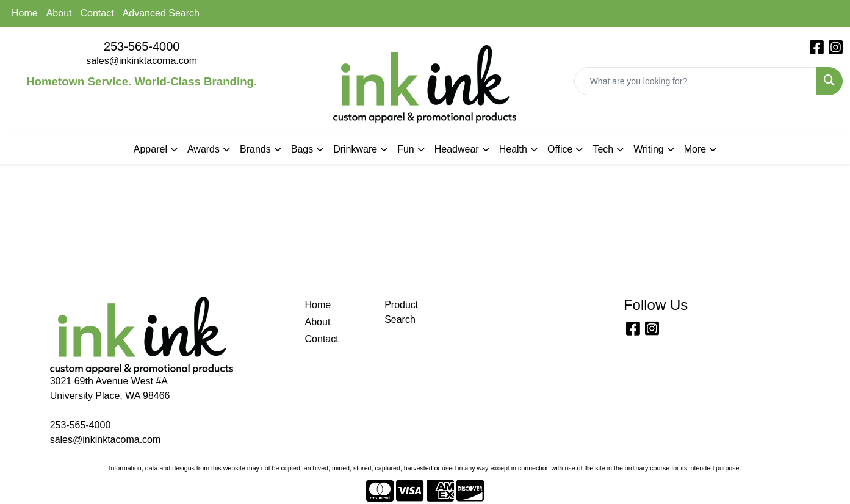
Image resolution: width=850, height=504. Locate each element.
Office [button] (560, 149)
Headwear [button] (457, 149)
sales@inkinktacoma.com (142, 61)
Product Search (401, 312)
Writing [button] (649, 149)
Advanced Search (161, 13)
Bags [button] (302, 149)
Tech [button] (603, 149)
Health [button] (513, 149)
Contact (97, 13)
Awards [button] (203, 149)
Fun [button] (406, 149)
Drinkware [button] (355, 149)
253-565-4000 (142, 46)
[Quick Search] (696, 81)
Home (25, 13)
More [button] (695, 149)
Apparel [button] (150, 149)
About (59, 13)
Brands (255, 149)
